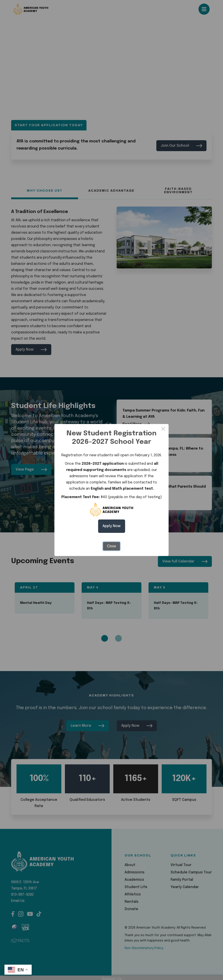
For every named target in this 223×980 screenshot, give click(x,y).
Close (112, 546)
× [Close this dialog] (163, 429)
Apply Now (112, 526)
